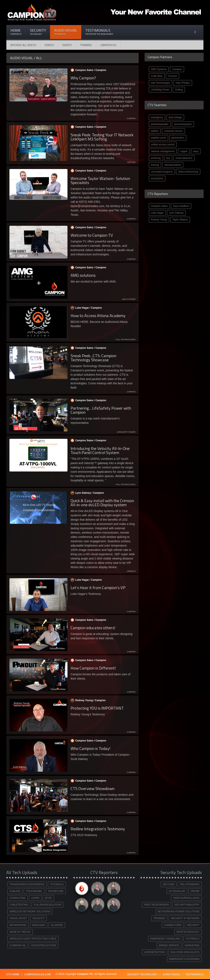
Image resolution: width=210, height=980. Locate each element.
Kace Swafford (181, 206)
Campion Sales (159, 206)
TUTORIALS (57, 884)
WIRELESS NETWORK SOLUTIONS (30, 912)
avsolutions (157, 178)
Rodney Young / (88, 700)
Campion (177, 69)
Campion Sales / (88, 70)
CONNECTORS (173, 925)
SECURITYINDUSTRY (187, 905)
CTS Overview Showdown (92, 788)
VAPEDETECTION (154, 952)
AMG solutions (83, 275)
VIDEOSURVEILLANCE (186, 898)
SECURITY (193, 925)
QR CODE (169, 884)
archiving (156, 158)
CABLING (15, 891)
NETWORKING (18, 925)
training (155, 165)
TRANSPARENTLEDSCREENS (27, 884)
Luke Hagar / (86, 308)
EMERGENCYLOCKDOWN (184, 959)
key (168, 158)
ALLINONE (57, 925)
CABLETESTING (19, 905)
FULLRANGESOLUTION (47, 905)
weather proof (158, 138)
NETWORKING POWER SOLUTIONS (179, 912)
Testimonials (99, 32)
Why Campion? (83, 78)
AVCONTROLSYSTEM (44, 945)
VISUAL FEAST (18, 918)
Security (38, 32)
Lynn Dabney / (87, 493)
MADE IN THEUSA (20, 932)
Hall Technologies (161, 83)
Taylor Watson (180, 220)
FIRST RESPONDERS (156, 905)
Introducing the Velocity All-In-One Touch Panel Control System (100, 450)
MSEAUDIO (39, 925)
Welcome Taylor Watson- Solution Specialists (100, 180)
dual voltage (175, 117)
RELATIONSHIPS (190, 884)
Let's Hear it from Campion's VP (98, 588)
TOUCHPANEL (34, 891)
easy (196, 151)
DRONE (195, 891)
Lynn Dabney (176, 213)
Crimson (173, 76)
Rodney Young (159, 220)
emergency (157, 117)
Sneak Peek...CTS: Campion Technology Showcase (93, 358)
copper (184, 151)
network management (163, 151)
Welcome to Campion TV (92, 235)
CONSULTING (18, 898)
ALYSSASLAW (177, 891)
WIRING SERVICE (169, 945)
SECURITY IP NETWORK (185, 918)
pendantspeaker (160, 124)
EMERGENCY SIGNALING (165, 939)
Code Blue (157, 76)
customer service (173, 131)
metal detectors (184, 158)
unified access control (163, 145)
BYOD (48, 898)
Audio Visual (66, 32)
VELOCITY (38, 918)
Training (86, 45)
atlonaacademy (173, 165)
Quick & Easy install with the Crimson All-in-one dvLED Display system (102, 503)
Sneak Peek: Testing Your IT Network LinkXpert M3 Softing (102, 137)
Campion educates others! (93, 628)
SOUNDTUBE (56, 891)
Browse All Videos (23, 45)
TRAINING (159, 918)
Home (16, 32)
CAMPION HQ (108, 45)
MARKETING (192, 945)
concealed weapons (162, 172)
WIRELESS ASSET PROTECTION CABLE (33, 939)
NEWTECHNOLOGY (188, 932)
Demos (49, 45)
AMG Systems (159, 69)
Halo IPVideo (183, 83)
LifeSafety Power (160, 90)
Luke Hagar (157, 213)
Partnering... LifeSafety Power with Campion (101, 410)
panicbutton (178, 138)
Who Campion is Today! (90, 748)
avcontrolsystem (183, 124)
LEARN (35, 898)
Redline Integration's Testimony (98, 829)
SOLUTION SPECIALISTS (185, 952)
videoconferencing (188, 172)
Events (67, 45)
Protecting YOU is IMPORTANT (97, 708)
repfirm (155, 131)
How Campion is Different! (93, 668)
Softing (179, 90)
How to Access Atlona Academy (98, 316)
